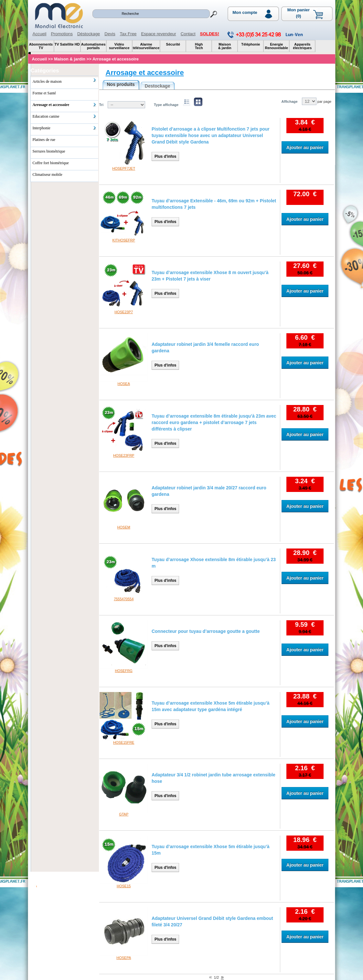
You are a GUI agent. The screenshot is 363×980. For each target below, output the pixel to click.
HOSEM (124, 527)
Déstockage (89, 34)
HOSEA (124, 384)
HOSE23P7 (124, 312)
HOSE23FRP (124, 455)
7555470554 (124, 599)
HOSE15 (124, 886)
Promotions (62, 34)
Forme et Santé (44, 93)
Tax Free (128, 34)
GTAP (124, 814)
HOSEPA (124, 958)
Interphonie (65, 128)
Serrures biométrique (49, 151)
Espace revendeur (158, 34)
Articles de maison (65, 81)
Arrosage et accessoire (145, 73)
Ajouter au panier (305, 147)
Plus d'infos (165, 156)
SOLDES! (210, 34)
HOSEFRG (124, 671)
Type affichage (166, 105)
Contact (188, 34)
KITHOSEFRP (124, 240)
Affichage (290, 101)
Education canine (65, 116)
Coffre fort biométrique (51, 163)
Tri (101, 105)
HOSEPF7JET (124, 168)
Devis (110, 34)
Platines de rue (44, 140)
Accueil (40, 34)
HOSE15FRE (124, 742)
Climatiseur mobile (48, 175)
